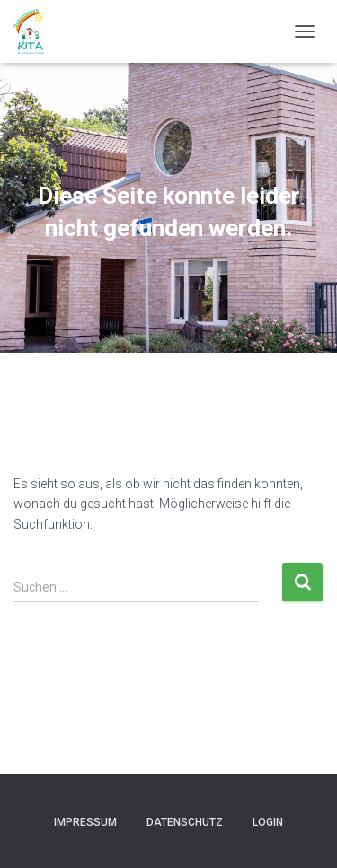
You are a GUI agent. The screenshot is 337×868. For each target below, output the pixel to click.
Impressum (85, 822)
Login (268, 822)
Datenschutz (185, 822)
